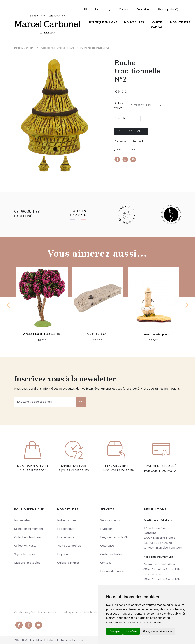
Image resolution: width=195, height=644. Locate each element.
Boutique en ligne (24, 48)
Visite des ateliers (69, 545)
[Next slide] (187, 305)
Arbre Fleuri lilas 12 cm (42, 334)
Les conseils (66, 537)
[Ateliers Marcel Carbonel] (47, 24)
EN (97, 9)
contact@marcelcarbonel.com (163, 547)
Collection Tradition (28, 537)
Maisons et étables (27, 563)
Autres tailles (119, 105)
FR (86, 9)
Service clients (110, 520)
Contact (124, 9)
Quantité (120, 118)
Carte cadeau (157, 25)
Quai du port (97, 334)
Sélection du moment (29, 529)
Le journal (64, 554)
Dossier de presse (112, 571)
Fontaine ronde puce (153, 334)
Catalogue (107, 545)
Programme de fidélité (115, 537)
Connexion (143, 9)
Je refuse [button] (131, 631)
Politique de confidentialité (80, 612)
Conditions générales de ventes (35, 612)
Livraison (107, 529)
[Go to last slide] (9, 305)
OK (81, 402)
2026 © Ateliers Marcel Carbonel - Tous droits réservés (50, 640)
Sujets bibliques (25, 554)
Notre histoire (67, 520)
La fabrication (67, 529)
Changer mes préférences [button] (158, 631)
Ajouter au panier (131, 131)
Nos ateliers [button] (180, 22)
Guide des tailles (127, 149)
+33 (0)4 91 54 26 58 (119, 470)
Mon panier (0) (168, 10)
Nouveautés (134, 22)
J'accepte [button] (114, 631)
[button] (107, 9)
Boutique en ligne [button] (103, 22)
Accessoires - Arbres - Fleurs (57, 48)
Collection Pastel (26, 545)
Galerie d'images (69, 563)
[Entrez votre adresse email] (45, 402)
